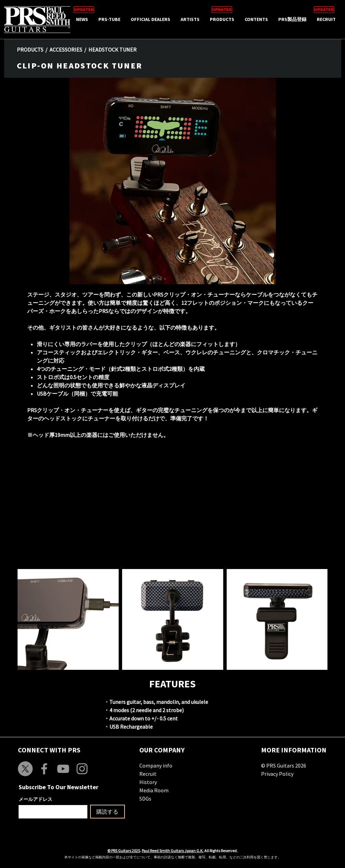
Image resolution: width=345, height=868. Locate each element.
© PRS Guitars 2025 (124, 851)
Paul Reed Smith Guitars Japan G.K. (173, 851)
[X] (25, 769)
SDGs (145, 799)
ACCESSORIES (66, 50)
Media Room (154, 790)
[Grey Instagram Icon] (82, 769)
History (148, 782)
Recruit (148, 774)
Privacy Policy (277, 774)
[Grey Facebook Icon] (44, 769)
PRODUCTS (30, 50)
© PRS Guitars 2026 (284, 765)
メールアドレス (35, 799)
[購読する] (107, 812)
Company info (156, 765)
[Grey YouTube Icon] (63, 769)
